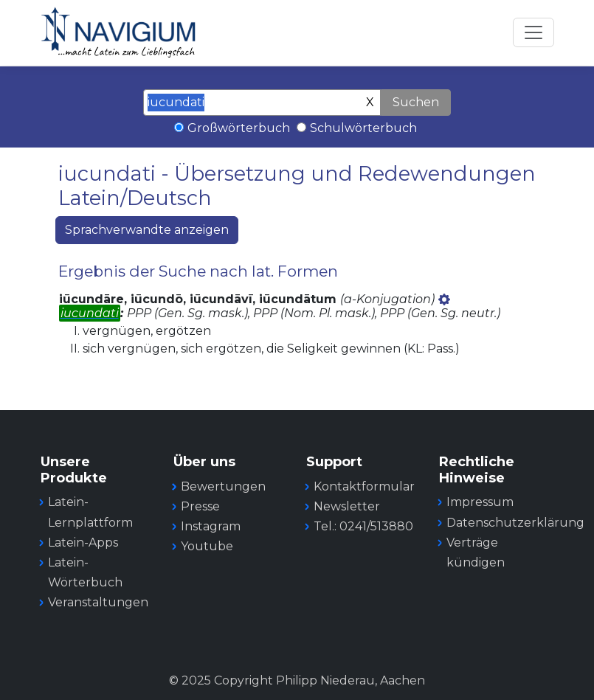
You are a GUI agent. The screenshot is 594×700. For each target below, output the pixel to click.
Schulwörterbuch (363, 128)
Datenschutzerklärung (515, 523)
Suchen (416, 102)
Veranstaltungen (98, 602)
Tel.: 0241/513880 (363, 526)
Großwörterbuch (239, 128)
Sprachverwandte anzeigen (147, 230)
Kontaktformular (364, 486)
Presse (200, 506)
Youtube (207, 546)
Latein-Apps (83, 543)
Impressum (480, 502)
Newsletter (347, 506)
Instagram (211, 526)
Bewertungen (223, 486)
